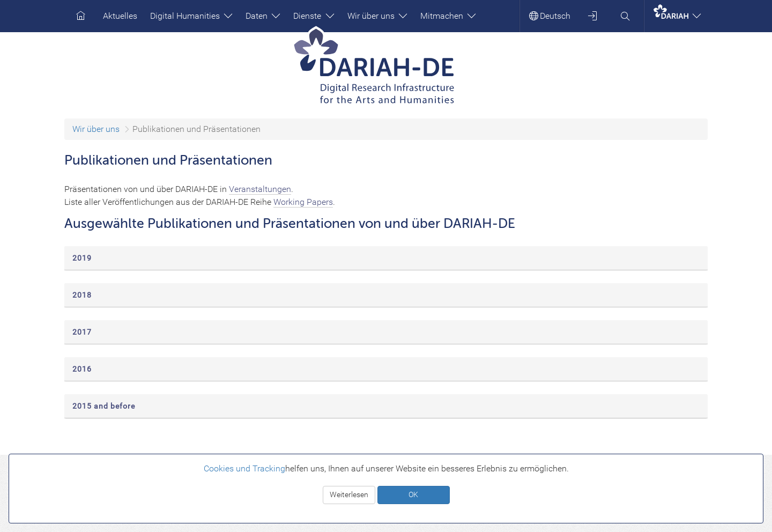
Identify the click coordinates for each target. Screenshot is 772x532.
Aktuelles (120, 16)
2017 (82, 332)
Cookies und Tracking (244, 468)
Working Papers (303, 202)
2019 (82, 258)
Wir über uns (377, 16)
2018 (82, 295)
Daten (263, 16)
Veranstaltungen (260, 189)
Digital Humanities (191, 16)
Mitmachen (448, 16)
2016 (82, 369)
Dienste (314, 16)
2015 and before (104, 406)
